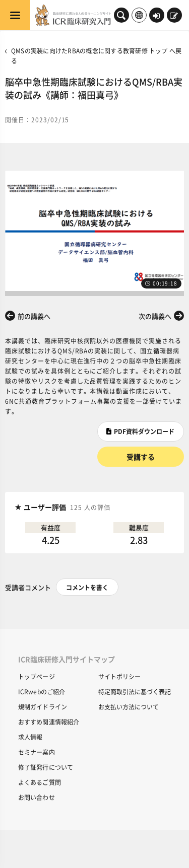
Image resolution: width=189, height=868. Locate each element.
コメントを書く (87, 587)
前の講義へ (34, 316)
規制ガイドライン (43, 707)
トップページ (37, 676)
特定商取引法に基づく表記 (135, 692)
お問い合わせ (37, 797)
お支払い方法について (129, 707)
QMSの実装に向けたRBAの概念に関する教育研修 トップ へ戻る (96, 56)
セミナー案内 (37, 752)
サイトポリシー (119, 676)
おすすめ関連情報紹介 (49, 722)
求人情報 (30, 737)
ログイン (156, 16)
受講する (141, 457)
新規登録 (174, 16)
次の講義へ (155, 316)
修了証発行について (46, 767)
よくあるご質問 (40, 782)
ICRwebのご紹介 (42, 692)
